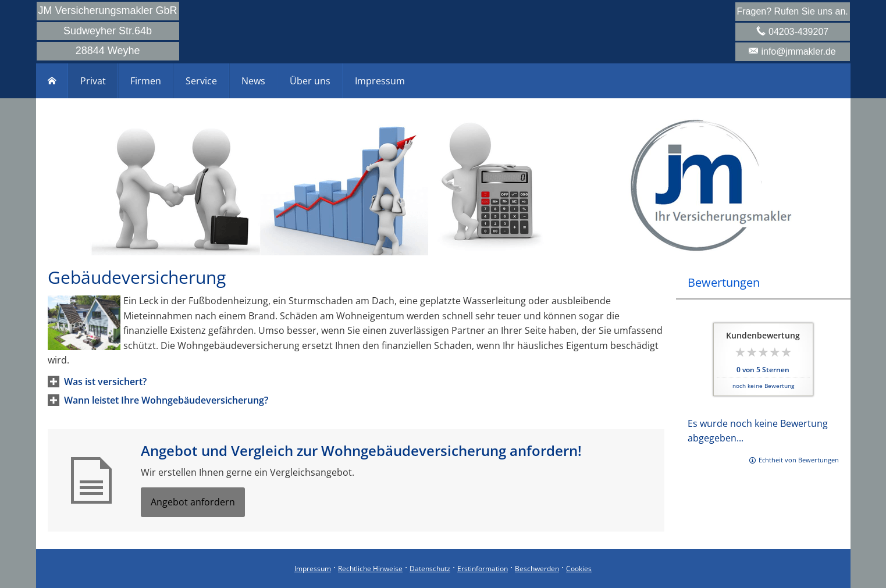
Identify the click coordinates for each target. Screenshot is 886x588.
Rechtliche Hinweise (370, 569)
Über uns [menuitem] (310, 81)
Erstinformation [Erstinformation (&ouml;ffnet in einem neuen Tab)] (483, 569)
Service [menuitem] (201, 81)
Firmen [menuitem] (146, 81)
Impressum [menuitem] (380, 81)
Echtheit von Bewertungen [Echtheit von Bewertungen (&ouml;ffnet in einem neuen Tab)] (799, 460)
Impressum (313, 569)
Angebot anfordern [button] (193, 502)
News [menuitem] (253, 81)
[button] (105, 382)
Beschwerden (537, 569)
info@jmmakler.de (798, 51)
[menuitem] (52, 81)
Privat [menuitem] (93, 81)
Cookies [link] (579, 569)
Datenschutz (430, 569)
